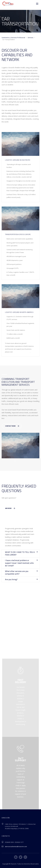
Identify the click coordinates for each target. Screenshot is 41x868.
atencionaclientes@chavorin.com (16, 846)
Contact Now (12, 426)
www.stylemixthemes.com (21, 352)
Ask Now (10, 508)
